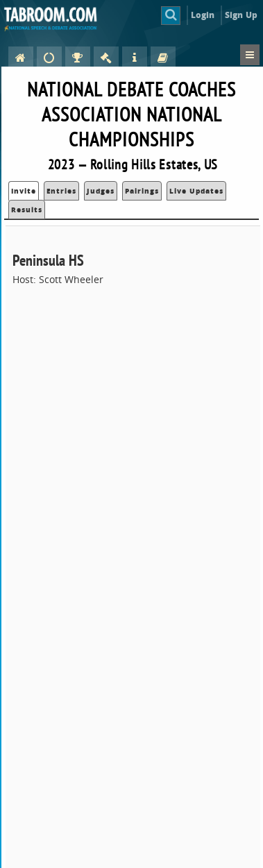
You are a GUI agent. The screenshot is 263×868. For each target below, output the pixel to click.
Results (27, 210)
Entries (61, 191)
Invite (24, 191)
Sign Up (241, 15)
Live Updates (196, 191)
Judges (101, 191)
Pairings (142, 191)
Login (203, 15)
